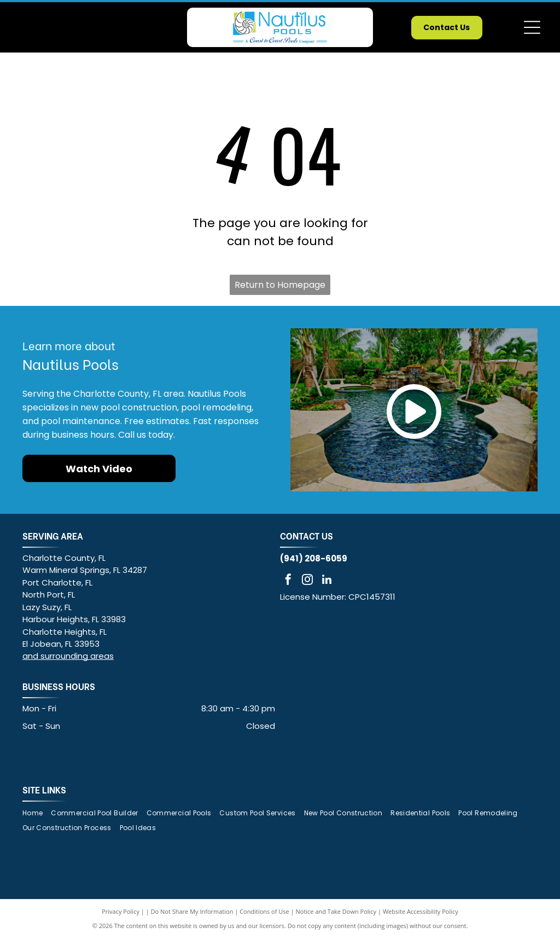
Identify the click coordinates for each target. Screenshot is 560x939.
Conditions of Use (264, 911)
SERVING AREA (53, 535)
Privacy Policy (121, 911)
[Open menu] (532, 27)
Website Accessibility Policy (421, 911)
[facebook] (288, 581)
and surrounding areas (68, 656)
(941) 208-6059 (314, 558)
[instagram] (307, 581)
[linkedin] (326, 581)
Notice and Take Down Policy (336, 911)
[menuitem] (37, 813)
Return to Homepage (280, 285)
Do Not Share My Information (192, 911)
